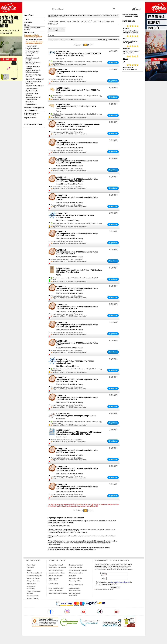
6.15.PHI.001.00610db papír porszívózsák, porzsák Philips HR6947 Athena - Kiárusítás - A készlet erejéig (80, 270)
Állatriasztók (30, 55)
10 (70, 40)
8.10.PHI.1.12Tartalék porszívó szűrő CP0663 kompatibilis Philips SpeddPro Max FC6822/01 (77, 143)
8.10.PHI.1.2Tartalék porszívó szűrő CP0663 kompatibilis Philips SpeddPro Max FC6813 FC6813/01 (77, 179)
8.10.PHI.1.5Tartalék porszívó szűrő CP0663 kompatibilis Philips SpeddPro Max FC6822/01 (77, 379)
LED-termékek (29, 32)
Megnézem (113, 63)
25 (72, 40)
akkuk (71, 632)
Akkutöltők (28, 22)
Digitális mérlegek (31, 91)
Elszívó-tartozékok (32, 88)
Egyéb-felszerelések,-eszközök (33, 67)
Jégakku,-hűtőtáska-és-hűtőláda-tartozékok (33, 72)
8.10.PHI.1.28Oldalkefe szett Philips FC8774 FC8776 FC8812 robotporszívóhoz (75, 361)
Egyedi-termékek (30, 118)
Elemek (27, 25)
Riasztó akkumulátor (76, 585)
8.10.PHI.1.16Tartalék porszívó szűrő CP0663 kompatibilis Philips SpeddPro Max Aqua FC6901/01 (77, 161)
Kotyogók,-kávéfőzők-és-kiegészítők (34, 82)
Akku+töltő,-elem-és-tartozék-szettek (32, 114)
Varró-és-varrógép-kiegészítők (32, 94)
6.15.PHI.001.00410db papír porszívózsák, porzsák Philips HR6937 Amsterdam (76, 106)
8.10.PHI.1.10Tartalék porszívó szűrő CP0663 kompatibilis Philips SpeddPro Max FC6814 (77, 450)
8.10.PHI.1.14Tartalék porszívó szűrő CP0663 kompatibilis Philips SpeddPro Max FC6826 (77, 468)
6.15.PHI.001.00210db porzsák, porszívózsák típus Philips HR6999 (76, 415)
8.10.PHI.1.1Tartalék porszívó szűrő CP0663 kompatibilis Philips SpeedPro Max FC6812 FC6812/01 (77, 288)
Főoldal (51, 15)
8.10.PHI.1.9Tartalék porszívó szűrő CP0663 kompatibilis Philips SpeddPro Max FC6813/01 (77, 398)
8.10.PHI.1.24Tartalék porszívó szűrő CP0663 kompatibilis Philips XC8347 (77, 72)
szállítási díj (94, 506)
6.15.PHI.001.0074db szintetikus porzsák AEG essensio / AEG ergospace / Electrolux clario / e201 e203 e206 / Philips (79, 432)
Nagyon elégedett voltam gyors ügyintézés (133, 49)
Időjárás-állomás (31, 104)
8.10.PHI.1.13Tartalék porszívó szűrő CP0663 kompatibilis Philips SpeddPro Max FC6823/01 (77, 307)
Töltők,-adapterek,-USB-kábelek (33, 29)
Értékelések (129, 21)
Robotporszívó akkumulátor (54, 579)
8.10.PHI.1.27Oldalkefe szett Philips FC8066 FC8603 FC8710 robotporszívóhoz (75, 215)
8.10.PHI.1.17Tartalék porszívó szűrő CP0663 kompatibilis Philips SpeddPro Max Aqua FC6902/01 (77, 325)
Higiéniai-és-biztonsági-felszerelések (33, 63)
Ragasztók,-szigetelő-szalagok (33, 59)
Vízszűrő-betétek (31, 46)
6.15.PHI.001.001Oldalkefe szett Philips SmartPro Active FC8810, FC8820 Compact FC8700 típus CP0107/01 (79, 54)
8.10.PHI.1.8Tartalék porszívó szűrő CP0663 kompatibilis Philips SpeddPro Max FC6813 (77, 252)
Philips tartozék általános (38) (57, 30)
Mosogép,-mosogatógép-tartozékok (34, 76)
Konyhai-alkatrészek (32, 49)
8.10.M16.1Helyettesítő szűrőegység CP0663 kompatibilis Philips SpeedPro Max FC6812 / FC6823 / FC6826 (78, 124)
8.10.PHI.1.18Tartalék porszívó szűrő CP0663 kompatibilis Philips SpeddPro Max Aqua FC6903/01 (77, 487)
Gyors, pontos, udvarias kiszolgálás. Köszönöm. (133, 29)
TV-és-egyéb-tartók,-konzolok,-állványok (32, 52)
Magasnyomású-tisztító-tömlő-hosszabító (33, 99)
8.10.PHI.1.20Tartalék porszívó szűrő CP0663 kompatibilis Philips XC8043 (77, 343)
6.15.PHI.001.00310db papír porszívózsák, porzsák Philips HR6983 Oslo (78, 89)
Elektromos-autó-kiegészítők (34, 108)
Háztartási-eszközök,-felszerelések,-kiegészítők (33, 36)
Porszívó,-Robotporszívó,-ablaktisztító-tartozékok (35, 43)
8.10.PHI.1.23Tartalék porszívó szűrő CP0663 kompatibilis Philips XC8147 (77, 197)
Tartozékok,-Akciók (31, 110)
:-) (133, 59)
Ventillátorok (30, 102)
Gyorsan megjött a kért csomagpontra (133, 39)
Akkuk (27, 20)
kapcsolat (81, 549)
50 (74, 40)
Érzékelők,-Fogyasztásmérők (35, 79)
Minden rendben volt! (133, 67)
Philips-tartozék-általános (57, 17)
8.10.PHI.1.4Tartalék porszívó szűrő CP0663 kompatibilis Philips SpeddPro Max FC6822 (77, 234)
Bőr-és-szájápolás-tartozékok (35, 86)
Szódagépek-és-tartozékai (34, 39)
